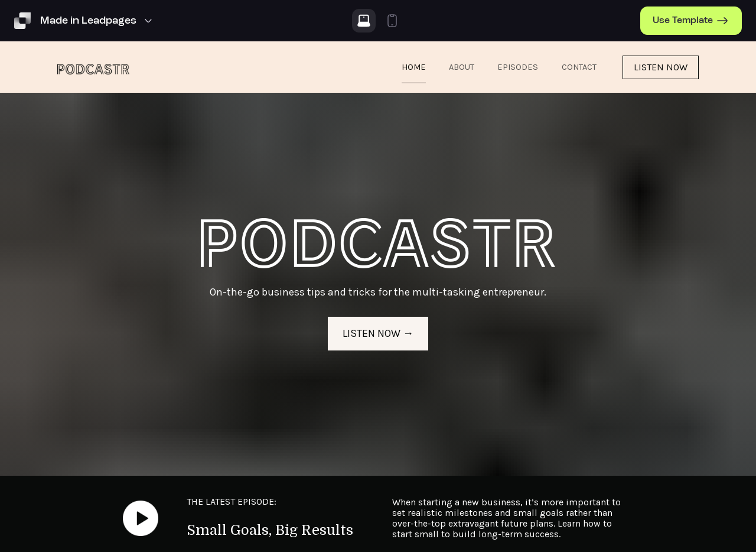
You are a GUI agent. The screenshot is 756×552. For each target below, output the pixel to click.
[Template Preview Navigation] (98, 21)
